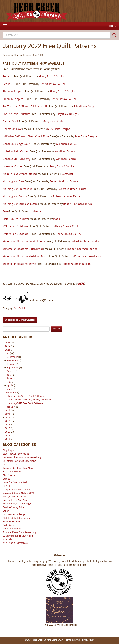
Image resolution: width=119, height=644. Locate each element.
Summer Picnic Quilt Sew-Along (19, 532)
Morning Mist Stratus (15, 197)
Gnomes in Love (12, 129)
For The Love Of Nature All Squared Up (26, 107)
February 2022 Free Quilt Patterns (26, 396)
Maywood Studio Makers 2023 (18, 493)
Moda (38, 212)
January (11, 407)
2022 (7, 353)
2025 (7, 343)
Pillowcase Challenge (14, 515)
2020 (7, 414)
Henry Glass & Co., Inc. (52, 77)
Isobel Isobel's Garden (16, 152)
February (11, 393)
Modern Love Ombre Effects (19, 174)
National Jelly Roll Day (15, 500)
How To (7, 486)
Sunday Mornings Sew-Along (18, 536)
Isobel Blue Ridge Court (17, 144)
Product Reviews (11, 522)
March (10, 389)
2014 (7, 436)
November (13, 361)
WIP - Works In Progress (15, 543)
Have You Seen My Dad (15, 482)
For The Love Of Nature (16, 114)
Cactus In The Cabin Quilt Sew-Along (22, 457)
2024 (7, 346)
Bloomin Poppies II (14, 99)
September (13, 368)
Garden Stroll (11, 122)
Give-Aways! (9, 475)
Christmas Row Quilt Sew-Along (19, 461)
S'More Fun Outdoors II (16, 234)
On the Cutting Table (14, 507)
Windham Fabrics (66, 144)
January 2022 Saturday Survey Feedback (29, 400)
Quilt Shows (9, 525)
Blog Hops (8, 450)
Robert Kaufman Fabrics (64, 182)
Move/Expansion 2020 (14, 497)
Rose (6, 212)
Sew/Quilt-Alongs (12, 529)
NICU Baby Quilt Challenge (17, 504)
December (12, 357)
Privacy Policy (88, 640)
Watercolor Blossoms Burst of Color (24, 242)
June (10, 378)
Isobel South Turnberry (16, 159)
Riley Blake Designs (85, 107)
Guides (6, 479)
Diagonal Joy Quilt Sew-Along (18, 468)
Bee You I (8, 77)
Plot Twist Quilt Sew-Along (17, 518)
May (9, 382)
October (11, 364)
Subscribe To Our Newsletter (20, 320)
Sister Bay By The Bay (15, 219)
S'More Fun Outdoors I (16, 227)
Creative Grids (10, 465)
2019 (7, 418)
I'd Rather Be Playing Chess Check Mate (26, 137)
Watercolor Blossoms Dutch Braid (23, 249)
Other (6, 511)
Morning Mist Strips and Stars (20, 204)
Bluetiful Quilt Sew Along (16, 454)
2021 (7, 411)
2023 (7, 350)
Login (113, 26)
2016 (7, 428)
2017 (7, 425)
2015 (7, 432)
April (10, 386)
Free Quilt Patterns (13, 472)
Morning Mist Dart (13, 182)
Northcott (67, 174)
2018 (7, 421)
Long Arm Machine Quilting (17, 490)
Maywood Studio (54, 122)
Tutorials (7, 540)
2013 (7, 439)
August (11, 371)
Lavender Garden (13, 167)
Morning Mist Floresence (17, 189)
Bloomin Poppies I (14, 92)
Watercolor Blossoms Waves (19, 264)
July (9, 375)
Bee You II (8, 84)
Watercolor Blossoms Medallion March (26, 257)
